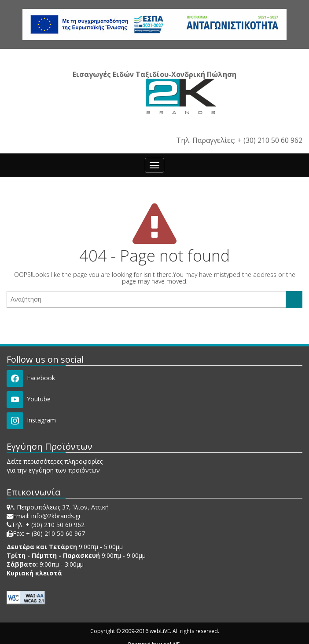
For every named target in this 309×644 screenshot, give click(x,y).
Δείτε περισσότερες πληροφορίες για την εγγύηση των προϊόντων (55, 466)
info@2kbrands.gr (56, 516)
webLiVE (160, 631)
